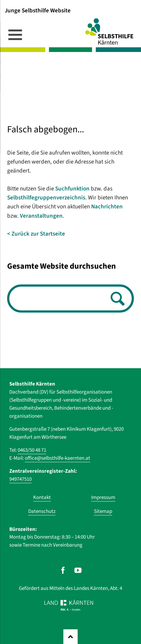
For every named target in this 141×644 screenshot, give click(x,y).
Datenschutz (42, 511)
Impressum (103, 497)
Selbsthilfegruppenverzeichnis (46, 198)
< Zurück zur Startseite (36, 234)
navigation (15, 35)
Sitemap (103, 511)
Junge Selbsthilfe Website (38, 10)
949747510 (20, 479)
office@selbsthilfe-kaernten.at (57, 458)
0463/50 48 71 (32, 450)
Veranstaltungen (41, 216)
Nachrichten (107, 207)
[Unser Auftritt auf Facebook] (63, 570)
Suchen (116, 299)
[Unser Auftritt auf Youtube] (78, 570)
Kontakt (42, 497)
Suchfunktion (72, 189)
